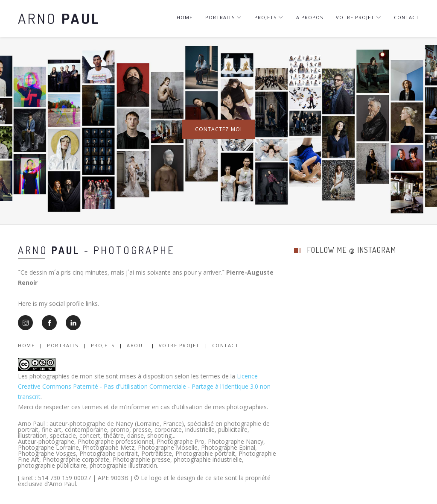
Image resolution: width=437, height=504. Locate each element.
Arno (59, 18)
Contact (406, 17)
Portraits (223, 17)
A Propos (310, 17)
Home (185, 17)
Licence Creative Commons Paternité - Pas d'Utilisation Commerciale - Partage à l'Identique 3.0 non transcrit (144, 386)
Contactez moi (218, 129)
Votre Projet (179, 345)
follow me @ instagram (351, 250)
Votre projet (358, 17)
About (137, 345)
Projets (269, 17)
